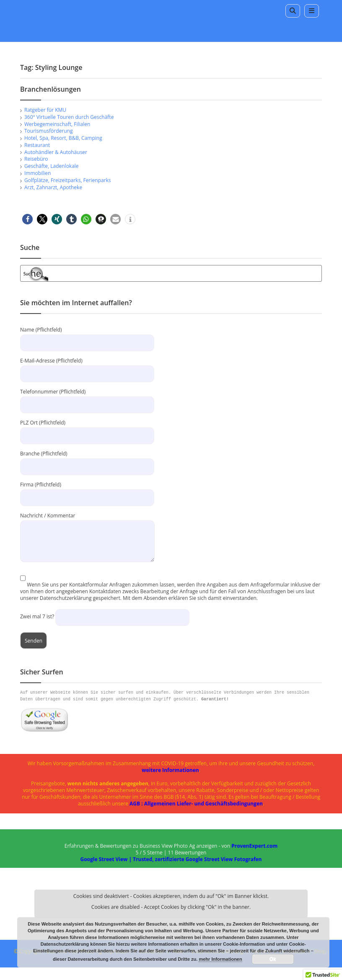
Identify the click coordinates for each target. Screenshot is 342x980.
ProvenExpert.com (254, 846)
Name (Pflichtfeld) (87, 336)
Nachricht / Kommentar (87, 528)
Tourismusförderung (48, 131)
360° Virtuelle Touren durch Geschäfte (69, 117)
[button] (27, 219)
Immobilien (38, 173)
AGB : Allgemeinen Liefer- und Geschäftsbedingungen (196, 804)
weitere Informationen (170, 770)
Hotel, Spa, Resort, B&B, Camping (63, 138)
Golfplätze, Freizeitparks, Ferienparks (68, 180)
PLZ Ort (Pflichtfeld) (87, 429)
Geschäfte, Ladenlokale (52, 166)
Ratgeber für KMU (45, 110)
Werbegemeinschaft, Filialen (57, 124)
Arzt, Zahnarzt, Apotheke (53, 187)
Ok (273, 959)
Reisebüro (36, 159)
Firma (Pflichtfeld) (87, 491)
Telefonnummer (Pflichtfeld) (87, 398)
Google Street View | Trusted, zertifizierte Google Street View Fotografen (171, 859)
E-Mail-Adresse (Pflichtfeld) (87, 367)
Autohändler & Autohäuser (56, 152)
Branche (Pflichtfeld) (87, 460)
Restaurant (37, 145)
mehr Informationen (220, 959)
